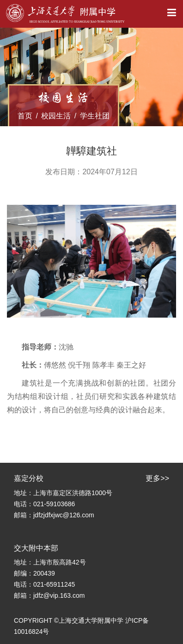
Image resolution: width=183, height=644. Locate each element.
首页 (25, 116)
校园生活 (56, 116)
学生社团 (95, 116)
